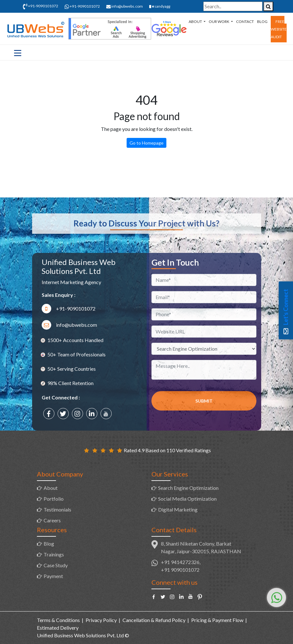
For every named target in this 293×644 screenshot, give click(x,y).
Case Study (56, 565)
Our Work (219, 21)
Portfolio (54, 499)
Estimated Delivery (58, 628)
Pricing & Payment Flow (217, 620)
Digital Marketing (178, 509)
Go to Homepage (146, 143)
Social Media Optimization (187, 499)
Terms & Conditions (58, 620)
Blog (262, 21)
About (196, 21)
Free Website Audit (279, 29)
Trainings (54, 554)
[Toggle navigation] (18, 53)
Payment (53, 576)
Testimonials (57, 509)
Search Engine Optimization (188, 488)
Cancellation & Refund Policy (154, 620)
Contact (245, 21)
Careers (52, 520)
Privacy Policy (101, 620)
